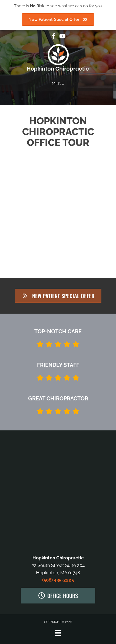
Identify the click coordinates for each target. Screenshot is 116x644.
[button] (58, 296)
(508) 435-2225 (58, 580)
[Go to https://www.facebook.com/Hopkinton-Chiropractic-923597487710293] (54, 37)
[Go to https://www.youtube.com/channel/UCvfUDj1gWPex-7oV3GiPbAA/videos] (62, 37)
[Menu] (58, 633)
